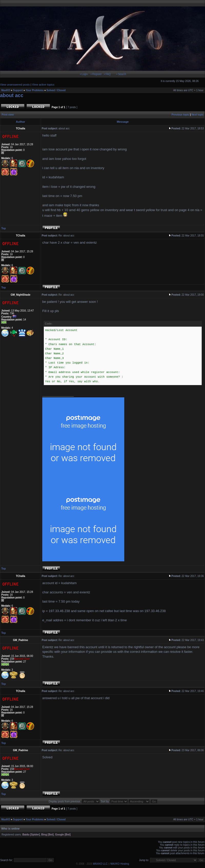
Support (18, 90)
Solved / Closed (56, 90)
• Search (121, 74)
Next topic (198, 115)
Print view (8, 115)
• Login (84, 74)
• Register (96, 74)
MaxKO (6, 90)
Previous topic (181, 115)
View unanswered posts (15, 85)
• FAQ (107, 74)
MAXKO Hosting (120, 864)
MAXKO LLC (100, 864)
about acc (12, 95)
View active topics (43, 85)
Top (4, 228)
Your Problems (35, 90)
